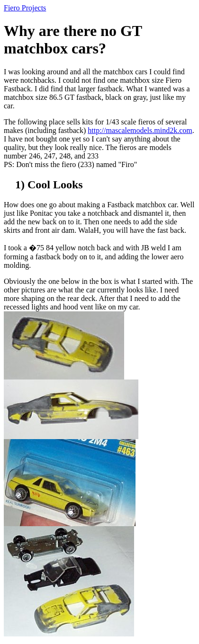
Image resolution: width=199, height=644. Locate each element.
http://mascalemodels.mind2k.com (140, 130)
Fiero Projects (25, 8)
